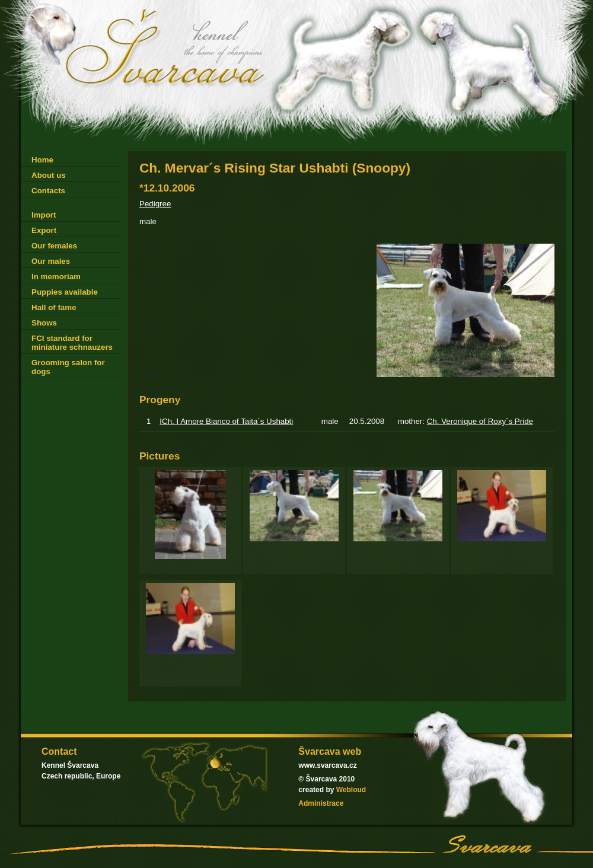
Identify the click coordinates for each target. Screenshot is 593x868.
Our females (54, 246)
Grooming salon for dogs (68, 367)
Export (44, 230)
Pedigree (155, 204)
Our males (51, 261)
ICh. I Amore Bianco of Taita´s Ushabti (226, 421)
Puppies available (65, 292)
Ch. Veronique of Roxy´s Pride (480, 421)
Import (44, 215)
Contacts (48, 191)
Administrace (321, 803)
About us (49, 175)
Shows (44, 323)
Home (42, 160)
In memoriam (56, 277)
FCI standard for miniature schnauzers (72, 343)
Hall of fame (54, 307)
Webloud (351, 790)
